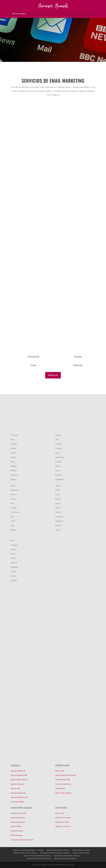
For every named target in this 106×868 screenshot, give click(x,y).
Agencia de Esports (18, 784)
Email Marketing (16, 835)
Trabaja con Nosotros (63, 826)
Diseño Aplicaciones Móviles (66, 775)
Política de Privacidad (63, 818)
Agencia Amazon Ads (18, 793)
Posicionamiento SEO (18, 813)
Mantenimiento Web (63, 780)
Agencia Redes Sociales (19, 780)
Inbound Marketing (18, 818)
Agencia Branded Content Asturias (67, 856)
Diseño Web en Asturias (81, 850)
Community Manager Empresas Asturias (55, 853)
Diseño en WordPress (63, 784)
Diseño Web (60, 771)
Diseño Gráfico (16, 826)
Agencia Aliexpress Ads (19, 797)
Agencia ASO (15, 789)
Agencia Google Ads (18, 771)
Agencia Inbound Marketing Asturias (37, 856)
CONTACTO (53, 375)
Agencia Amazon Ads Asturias (25, 853)
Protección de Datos (18, 822)
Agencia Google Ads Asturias (65, 858)
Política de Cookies (62, 822)
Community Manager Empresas (22, 840)
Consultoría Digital (17, 802)
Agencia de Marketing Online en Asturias (28, 850)
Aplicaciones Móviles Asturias (58, 850)
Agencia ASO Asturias (81, 853)
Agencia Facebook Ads (19, 775)
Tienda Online (60, 789)
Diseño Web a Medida (63, 793)
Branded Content (17, 831)
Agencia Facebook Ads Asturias (39, 858)
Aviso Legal (60, 813)
